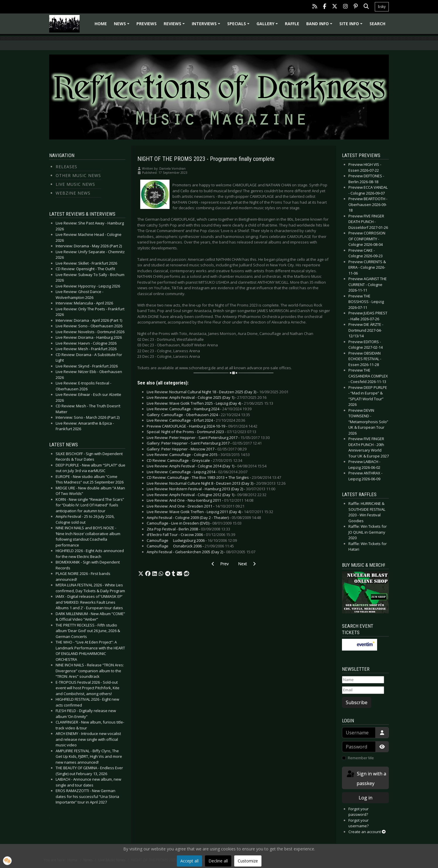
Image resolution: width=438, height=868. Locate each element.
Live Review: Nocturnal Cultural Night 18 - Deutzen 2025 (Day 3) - (218, 392)
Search (377, 24)
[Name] (363, 680)
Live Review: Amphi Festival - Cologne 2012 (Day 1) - (207, 495)
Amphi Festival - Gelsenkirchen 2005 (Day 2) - (201, 552)
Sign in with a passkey (366, 778)
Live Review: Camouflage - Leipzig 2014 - (197, 472)
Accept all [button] (189, 861)
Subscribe (357, 702)
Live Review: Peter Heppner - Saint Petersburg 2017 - (208, 438)
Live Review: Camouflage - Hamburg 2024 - (199, 409)
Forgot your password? (359, 812)
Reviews (175, 26)
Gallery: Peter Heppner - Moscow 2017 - (197, 449)
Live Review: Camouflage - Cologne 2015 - (198, 455)
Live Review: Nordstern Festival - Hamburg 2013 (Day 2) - (211, 489)
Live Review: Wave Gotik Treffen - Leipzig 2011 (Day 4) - (210, 512)
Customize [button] (248, 861)
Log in (366, 798)
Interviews (207, 26)
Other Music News (78, 175)
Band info (320, 26)
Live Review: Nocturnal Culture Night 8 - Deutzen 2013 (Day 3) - (216, 483)
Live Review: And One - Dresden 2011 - (196, 506)
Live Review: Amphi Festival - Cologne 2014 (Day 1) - (207, 466)
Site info (352, 26)
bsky (382, 7)
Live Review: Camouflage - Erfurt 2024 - (196, 420)
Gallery (268, 26)
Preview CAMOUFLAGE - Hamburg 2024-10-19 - (202, 426)
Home (101, 24)
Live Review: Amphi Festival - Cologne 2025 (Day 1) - (207, 397)
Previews (147, 24)
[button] (141, 574)
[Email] (363, 690)
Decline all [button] (218, 861)
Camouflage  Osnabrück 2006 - (190, 546)
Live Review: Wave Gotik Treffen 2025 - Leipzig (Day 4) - (210, 403)
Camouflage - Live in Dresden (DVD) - (194, 523)
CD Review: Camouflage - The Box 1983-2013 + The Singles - (214, 477)
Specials (239, 26)
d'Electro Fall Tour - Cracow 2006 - (191, 535)
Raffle (292, 24)
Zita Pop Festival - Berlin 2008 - (188, 529)
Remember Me (361, 758)
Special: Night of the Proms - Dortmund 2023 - (201, 432)
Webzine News (73, 193)
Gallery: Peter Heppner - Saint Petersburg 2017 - (204, 443)
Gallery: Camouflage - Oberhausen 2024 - (198, 415)
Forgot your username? (359, 823)
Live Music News (75, 184)
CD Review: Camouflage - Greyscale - (194, 460)
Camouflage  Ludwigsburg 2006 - (192, 540)
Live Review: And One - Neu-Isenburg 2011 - (200, 500)
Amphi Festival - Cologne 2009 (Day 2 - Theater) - (204, 518)
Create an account (367, 832)
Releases (66, 167)
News (123, 26)
